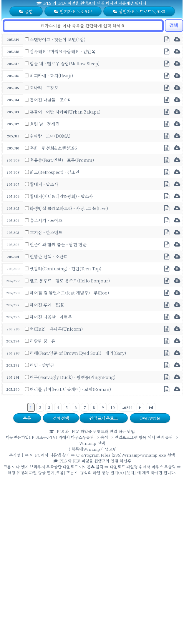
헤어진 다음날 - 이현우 (51, 317)
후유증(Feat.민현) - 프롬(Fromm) (62, 160)
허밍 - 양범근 (42, 365)
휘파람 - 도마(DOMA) (50, 136)
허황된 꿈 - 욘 (43, 341)
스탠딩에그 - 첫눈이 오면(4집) (58, 39)
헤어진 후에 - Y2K (47, 305)
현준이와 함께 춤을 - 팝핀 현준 (58, 244)
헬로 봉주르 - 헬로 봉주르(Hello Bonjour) (70, 281)
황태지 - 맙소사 (44, 184)
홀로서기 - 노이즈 (46, 220)
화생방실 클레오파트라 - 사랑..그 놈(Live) (69, 208)
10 (113, 407)
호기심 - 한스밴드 (46, 232)
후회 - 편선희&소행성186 (53, 148)
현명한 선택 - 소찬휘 (49, 256)
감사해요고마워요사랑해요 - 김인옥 (63, 51)
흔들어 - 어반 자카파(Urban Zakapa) (65, 112)
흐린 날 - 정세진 (45, 124)
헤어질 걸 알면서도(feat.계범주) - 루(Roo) (69, 293)
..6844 (127, 407)
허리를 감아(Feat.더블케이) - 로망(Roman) (70, 389)
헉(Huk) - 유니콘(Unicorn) (56, 329)
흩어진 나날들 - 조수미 (51, 100)
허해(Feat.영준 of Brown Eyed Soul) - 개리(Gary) (78, 353)
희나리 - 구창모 (44, 88)
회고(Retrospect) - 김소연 (55, 172)
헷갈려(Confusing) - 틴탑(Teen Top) (66, 268)
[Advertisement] (55, 535)
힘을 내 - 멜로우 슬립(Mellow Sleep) (65, 63)
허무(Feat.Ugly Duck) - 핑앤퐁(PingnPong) (73, 377)
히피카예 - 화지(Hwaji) (51, 75)
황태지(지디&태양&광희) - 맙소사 (61, 196)
